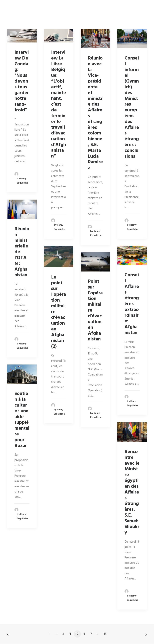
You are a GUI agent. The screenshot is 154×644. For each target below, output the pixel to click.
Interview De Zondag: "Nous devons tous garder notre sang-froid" (22, 81)
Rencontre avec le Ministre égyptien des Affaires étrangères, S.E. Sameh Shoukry (132, 492)
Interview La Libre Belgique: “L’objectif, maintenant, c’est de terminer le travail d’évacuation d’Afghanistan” (59, 104)
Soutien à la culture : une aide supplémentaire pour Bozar (22, 420)
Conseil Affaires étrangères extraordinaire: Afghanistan (132, 304)
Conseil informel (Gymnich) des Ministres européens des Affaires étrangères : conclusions (132, 107)
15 (105, 634)
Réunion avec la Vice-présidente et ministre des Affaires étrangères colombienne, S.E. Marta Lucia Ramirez (95, 113)
